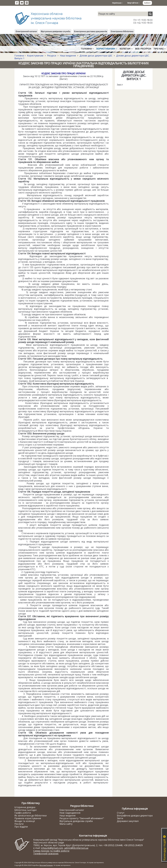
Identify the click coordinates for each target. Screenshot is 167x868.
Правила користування (28, 818)
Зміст (120, 85)
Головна (19, 56)
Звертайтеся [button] (133, 3)
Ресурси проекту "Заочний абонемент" (82, 818)
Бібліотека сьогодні (25, 810)
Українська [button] (117, 3)
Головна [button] (87, 49)
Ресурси (52, 56)
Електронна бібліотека (122, 31)
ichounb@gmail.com (52, 848)
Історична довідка (25, 807)
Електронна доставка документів (91, 31)
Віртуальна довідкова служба (56, 31)
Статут (121, 813)
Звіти (120, 818)
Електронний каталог (26, 31)
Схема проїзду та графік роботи (51, 851)
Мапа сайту (66, 824)
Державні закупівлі (128, 821)
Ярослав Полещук (46, 865)
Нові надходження (70, 813)
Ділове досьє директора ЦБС (96, 56)
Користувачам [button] (107, 49)
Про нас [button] (160, 49)
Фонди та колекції (25, 821)
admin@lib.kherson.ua (76, 848)
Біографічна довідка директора (135, 815)
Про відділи (21, 827)
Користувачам (35, 56)
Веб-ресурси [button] (143, 49)
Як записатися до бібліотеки (31, 815)
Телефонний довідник (46, 854)
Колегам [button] (126, 49)
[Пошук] (150, 14)
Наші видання (68, 56)
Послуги (19, 824)
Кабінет (147, 3)
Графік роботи (23, 813)
